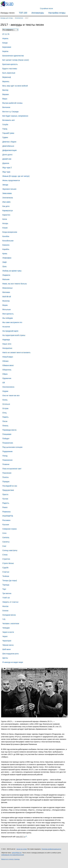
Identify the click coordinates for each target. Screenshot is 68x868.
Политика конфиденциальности (51, 849)
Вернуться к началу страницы (11, 859)
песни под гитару (22, 849)
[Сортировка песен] (10, 30)
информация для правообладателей (13, 855)
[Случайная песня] (46, 9)
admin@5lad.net (17, 853)
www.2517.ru (21, 837)
